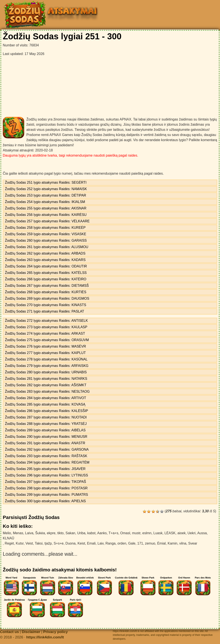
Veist (29, 543)
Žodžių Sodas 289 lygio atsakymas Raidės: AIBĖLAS (45, 430)
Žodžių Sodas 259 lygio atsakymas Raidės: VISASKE (46, 234)
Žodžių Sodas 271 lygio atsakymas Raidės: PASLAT (44, 311)
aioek (181, 533)
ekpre (51, 533)
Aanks (102, 533)
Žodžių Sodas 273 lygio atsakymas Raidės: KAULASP (46, 327)
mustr (136, 533)
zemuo (150, 543)
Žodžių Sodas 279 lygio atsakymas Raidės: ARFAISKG (47, 366)
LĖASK (170, 533)
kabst (91, 533)
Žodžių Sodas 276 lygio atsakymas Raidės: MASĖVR (45, 346)
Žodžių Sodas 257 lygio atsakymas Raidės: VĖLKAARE (47, 221)
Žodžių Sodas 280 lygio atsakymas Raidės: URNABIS (46, 372)
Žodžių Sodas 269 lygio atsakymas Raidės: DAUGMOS (47, 298)
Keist (81, 543)
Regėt (9, 543)
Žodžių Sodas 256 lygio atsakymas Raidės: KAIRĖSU (46, 215)
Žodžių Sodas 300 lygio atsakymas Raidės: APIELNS (45, 501)
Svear (193, 543)
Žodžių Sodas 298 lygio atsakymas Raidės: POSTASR (46, 488)
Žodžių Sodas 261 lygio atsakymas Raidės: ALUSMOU (47, 247)
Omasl (125, 533)
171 (140, 543)
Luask (158, 533)
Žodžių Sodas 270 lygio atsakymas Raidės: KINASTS (46, 305)
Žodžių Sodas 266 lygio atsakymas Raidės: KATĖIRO (46, 279)
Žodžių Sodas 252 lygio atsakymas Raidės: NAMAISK (46, 189)
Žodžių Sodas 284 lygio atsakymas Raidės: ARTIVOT (46, 398)
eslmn (147, 533)
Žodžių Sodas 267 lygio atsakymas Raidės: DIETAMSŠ (47, 286)
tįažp (48, 543)
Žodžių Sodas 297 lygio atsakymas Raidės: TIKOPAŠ (45, 482)
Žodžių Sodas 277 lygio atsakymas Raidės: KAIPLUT (45, 353)
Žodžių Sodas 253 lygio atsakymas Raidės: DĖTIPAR (46, 195)
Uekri (192, 533)
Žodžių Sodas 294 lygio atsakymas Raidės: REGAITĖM (47, 462)
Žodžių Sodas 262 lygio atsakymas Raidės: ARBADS (45, 253)
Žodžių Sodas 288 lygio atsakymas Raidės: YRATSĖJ (46, 424)
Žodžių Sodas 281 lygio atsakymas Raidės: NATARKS (46, 379)
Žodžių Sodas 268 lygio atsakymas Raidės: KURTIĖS (46, 292)
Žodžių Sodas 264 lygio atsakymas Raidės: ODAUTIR (46, 266)
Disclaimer (31, 632)
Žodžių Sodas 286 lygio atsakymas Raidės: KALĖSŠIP (47, 411)
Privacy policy (56, 632)
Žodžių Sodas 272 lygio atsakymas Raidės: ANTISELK (46, 321)
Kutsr (20, 543)
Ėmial (161, 543)
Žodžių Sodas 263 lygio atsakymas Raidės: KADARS (45, 260)
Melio (7, 533)
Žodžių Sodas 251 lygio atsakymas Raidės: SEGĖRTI (46, 182)
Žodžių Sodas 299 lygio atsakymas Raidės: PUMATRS (46, 495)
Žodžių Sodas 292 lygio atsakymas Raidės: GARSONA (47, 449)
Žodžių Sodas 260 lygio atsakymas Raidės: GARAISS (46, 240)
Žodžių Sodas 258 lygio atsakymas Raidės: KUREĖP (45, 228)
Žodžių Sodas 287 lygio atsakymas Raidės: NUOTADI (46, 417)
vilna (183, 543)
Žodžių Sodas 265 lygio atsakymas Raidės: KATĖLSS (46, 273)
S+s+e (59, 543)
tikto (60, 533)
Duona (70, 543)
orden (122, 543)
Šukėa (40, 533)
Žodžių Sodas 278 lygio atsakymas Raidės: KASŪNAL (46, 359)
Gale (132, 543)
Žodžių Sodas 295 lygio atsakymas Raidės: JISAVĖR (45, 469)
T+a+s (113, 533)
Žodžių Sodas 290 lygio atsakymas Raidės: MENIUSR (46, 437)
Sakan (70, 533)
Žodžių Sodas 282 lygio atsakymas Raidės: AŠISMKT (46, 385)
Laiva (29, 533)
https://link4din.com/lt (45, 637)
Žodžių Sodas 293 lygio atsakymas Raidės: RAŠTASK (46, 456)
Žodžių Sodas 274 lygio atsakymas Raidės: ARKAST (45, 333)
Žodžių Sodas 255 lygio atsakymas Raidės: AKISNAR (46, 208)
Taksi (39, 543)
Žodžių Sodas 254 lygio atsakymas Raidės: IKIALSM (45, 202)
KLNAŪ (8, 538)
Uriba (81, 533)
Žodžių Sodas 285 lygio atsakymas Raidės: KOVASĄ (45, 404)
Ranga (111, 543)
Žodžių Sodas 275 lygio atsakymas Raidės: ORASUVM (47, 340)
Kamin (173, 543)
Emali (91, 543)
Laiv (101, 543)
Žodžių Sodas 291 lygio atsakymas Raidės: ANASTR (45, 443)
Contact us (9, 632)
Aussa (202, 533)
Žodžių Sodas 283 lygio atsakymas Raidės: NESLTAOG (47, 391)
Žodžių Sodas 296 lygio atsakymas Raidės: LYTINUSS (46, 475)
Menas (18, 533)
